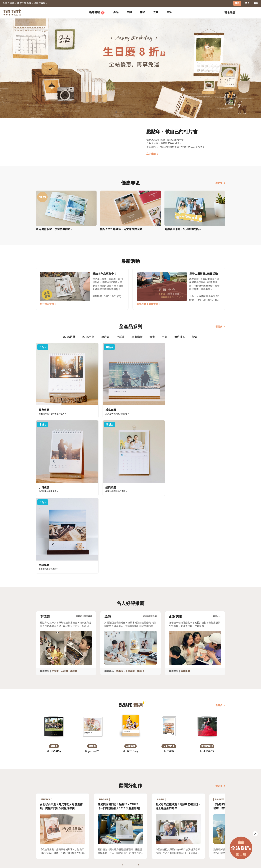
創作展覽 (41, 838)
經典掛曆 (185, 557)
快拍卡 (140, 557)
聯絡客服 (89, 838)
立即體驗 (152, 154)
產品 (116, 12)
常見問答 (89, 833)
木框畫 (64, 557)
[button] (54, 612)
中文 (221, 863)
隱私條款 (89, 842)
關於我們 (112, 833)
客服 (256, 3)
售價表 (62, 838)
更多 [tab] (169, 12)
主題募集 (41, 833)
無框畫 (74, 557)
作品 (142, 12)
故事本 (120, 557)
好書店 (134, 833)
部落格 (111, 838)
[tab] (116, 12)
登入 (247, 3)
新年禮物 (97, 12)
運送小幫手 (65, 833)
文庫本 (55, 557)
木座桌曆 (130, 557)
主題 (129, 12)
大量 (156, 12)
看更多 (220, 183)
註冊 (237, 3)
